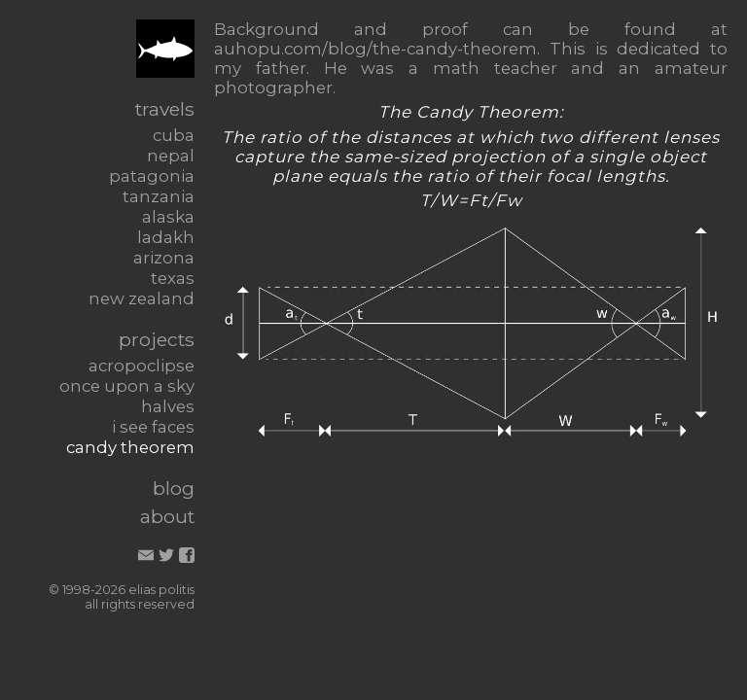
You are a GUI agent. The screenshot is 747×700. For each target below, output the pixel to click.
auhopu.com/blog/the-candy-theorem (375, 49)
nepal (171, 156)
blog (174, 488)
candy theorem (130, 447)
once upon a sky (127, 386)
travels (165, 109)
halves (168, 406)
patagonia (152, 176)
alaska (168, 217)
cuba (174, 135)
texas (173, 278)
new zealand (142, 298)
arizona (164, 258)
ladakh (166, 237)
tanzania (159, 196)
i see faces (153, 427)
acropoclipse (142, 366)
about (167, 516)
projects (157, 339)
